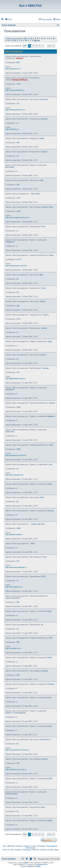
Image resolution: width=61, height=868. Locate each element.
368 (18, 143)
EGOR (50, 778)
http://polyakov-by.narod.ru (16, 769)
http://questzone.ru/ (13, 69)
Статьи (34, 846)
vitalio (42, 497)
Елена (43, 288)
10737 (19, 259)
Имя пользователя (14, 52)
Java (50, 464)
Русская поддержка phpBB (30, 866)
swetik (50, 820)
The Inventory (30, 848)
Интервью (41, 846)
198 (18, 185)
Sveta (51, 255)
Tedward (20, 58)
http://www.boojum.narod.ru (16, 266)
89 (17, 279)
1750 (18, 84)
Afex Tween (36, 194)
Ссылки (50, 850)
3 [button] (36, 46)
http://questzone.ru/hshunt (16, 455)
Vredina (44, 328)
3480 (18, 528)
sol (42, 625)
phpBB (25, 863)
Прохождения (52, 846)
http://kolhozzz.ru (12, 129)
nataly (50, 341)
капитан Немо (47, 207)
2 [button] (33, 46)
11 (17, 332)
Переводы (27, 850)
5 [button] (43, 46)
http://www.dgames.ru (14, 587)
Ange (49, 611)
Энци (57, 850)
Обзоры (27, 846)
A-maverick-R (45, 739)
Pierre (43, 227)
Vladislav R (10, 390)
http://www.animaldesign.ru (16, 567)
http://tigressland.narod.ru (16, 379)
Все (26, 38)
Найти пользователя (14, 38)
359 (18, 763)
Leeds (50, 484)
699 (18, 62)
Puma (44, 557)
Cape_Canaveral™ (13, 598)
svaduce (44, 152)
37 (17, 581)
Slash (33, 544)
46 (17, 629)
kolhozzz (44, 119)
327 (18, 561)
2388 (18, 449)
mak (41, 180)
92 (17, 359)
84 (17, 502)
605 (18, 642)
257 (18, 372)
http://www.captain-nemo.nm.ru (18, 217)
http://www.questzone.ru (15, 90)
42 (17, 469)
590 (18, 602)
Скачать (43, 850)
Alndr (43, 807)
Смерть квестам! (38, 524)
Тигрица (45, 368)
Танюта (45, 315)
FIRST (43, 576)
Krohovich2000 (11, 794)
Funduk (43, 355)
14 (17, 123)
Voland (42, 301)
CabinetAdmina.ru (41, 865)
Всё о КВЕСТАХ (9, 846)
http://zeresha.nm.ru (13, 648)
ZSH (51, 638)
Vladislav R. (10, 242)
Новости (19, 846)
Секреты (18, 850)
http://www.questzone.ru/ (15, 110)
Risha (49, 657)
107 (18, 103)
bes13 (50, 726)
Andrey (45, 759)
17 (17, 231)
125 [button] (49, 46)
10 (17, 156)
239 (18, 675)
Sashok (45, 671)
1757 (18, 198)
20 (17, 811)
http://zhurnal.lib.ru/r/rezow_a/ (17, 750)
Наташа (50, 511)
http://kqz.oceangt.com (14, 475)
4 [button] (40, 46)
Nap (41, 275)
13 (17, 292)
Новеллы (35, 850)
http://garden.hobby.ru (14, 534)
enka (49, 697)
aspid (51, 445)
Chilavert (51, 684)
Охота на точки (8, 850)
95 (17, 744)
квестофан (10, 167)
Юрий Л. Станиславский (15, 713)
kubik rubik (10, 432)
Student (52, 403)
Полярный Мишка (20, 80)
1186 (18, 211)
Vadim (42, 138)
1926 (18, 407)
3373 (18, 319)
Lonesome (44, 99)
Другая (37, 40)
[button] (25, 46)
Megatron (51, 416)
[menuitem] (8, 19)
